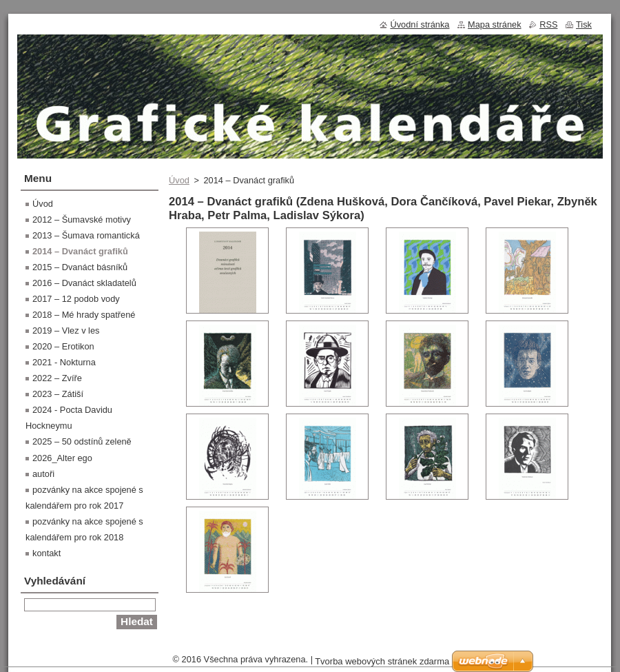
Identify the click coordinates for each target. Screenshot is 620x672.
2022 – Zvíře (57, 378)
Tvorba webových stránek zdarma (382, 661)
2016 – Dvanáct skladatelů (84, 283)
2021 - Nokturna (64, 362)
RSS (548, 24)
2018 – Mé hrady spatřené (84, 315)
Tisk (584, 24)
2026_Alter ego (62, 458)
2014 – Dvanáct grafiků (80, 251)
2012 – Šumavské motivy (82, 220)
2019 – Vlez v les (66, 330)
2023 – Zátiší (58, 394)
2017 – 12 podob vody (76, 299)
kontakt (46, 553)
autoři (43, 474)
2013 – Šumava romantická (86, 235)
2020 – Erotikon (63, 346)
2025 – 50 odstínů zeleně (82, 441)
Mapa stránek (495, 24)
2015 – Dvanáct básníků (80, 267)
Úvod (179, 180)
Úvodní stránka (420, 24)
